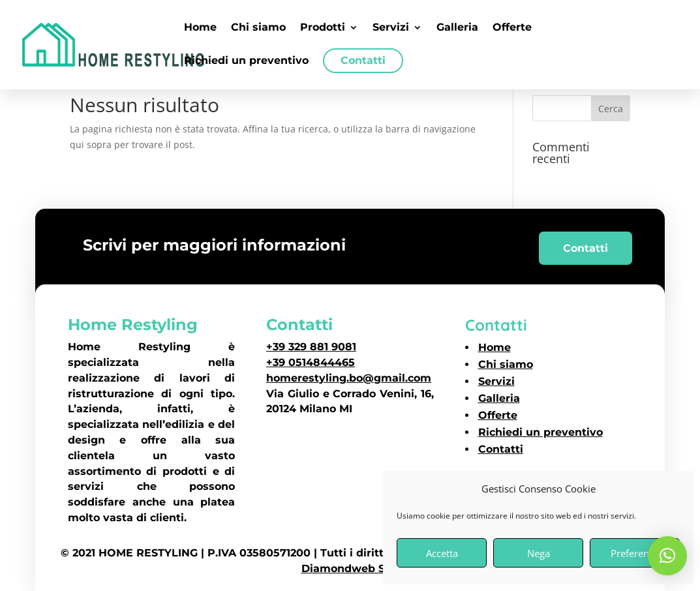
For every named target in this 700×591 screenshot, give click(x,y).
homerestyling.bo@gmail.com (349, 378)
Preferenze (635, 553)
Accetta (442, 553)
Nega (539, 553)
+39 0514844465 (311, 362)
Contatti (586, 248)
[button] (667, 556)
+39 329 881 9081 (311, 347)
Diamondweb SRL (350, 568)
